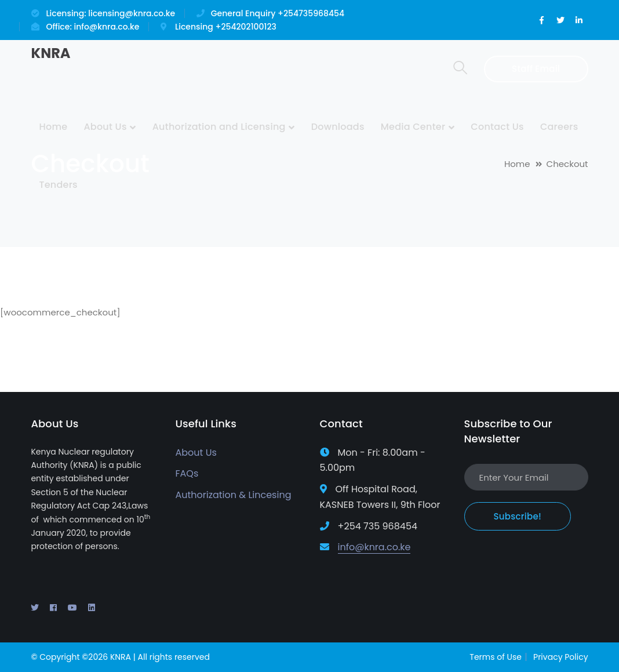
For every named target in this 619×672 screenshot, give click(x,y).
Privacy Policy (561, 657)
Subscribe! (518, 516)
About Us (196, 453)
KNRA (50, 53)
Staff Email (536, 69)
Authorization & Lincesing (233, 495)
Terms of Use (496, 657)
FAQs (187, 473)
